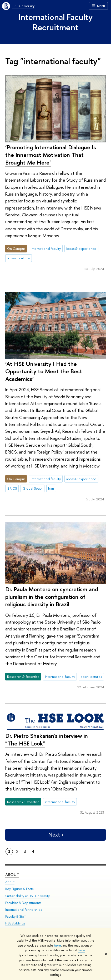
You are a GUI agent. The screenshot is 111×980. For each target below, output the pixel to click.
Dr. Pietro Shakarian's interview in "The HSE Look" (47, 740)
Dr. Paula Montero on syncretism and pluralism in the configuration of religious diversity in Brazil (52, 597)
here (57, 946)
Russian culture (19, 258)
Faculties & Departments (23, 903)
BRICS (12, 488)
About (12, 875)
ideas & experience (81, 248)
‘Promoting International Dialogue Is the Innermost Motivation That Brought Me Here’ (51, 155)
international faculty (46, 248)
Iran (51, 488)
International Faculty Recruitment (55, 22)
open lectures (91, 676)
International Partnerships (24, 910)
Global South (33, 488)
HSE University (23, 6)
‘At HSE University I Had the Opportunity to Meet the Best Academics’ (44, 371)
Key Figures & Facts (19, 889)
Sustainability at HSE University (27, 896)
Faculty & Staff (16, 916)
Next (55, 835)
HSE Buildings (15, 923)
